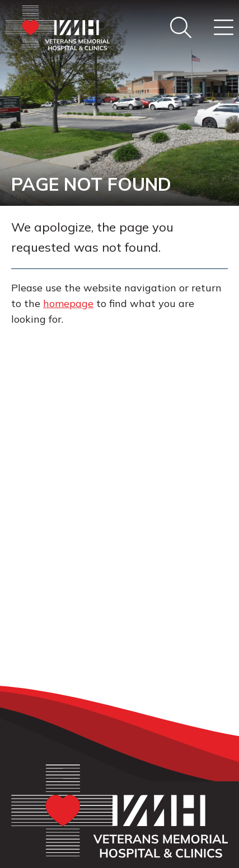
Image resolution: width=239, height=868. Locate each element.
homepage (68, 303)
